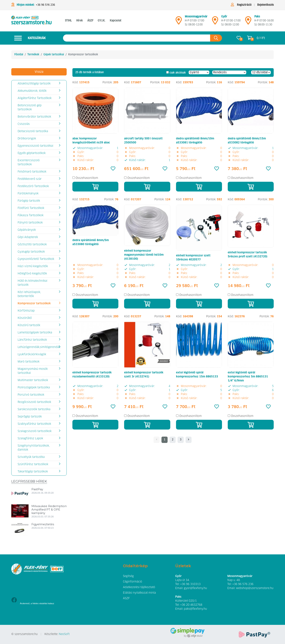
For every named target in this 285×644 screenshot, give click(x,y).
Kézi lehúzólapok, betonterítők (29, 294)
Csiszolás (24, 124)
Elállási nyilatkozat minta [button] (139, 593)
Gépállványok (27, 230)
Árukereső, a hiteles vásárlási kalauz (37, 603)
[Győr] (215, 22)
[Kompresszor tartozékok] (31, 21)
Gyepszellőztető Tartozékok (36, 259)
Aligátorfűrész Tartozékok (35, 98)
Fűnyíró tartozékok (30, 223)
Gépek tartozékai (54, 55)
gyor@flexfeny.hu (195, 588)
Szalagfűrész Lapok (30, 439)
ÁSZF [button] (90, 21)
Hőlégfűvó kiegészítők (32, 274)
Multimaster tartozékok (33, 380)
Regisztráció (244, 5)
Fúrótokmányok (28, 194)
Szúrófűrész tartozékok (33, 464)
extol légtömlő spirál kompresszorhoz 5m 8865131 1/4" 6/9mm (248, 377)
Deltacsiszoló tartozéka (33, 131)
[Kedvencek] (113, 169)
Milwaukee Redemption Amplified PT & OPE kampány (49, 509)
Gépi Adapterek (28, 237)
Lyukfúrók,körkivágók (32, 354)
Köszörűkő (25, 318)
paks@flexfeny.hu (195, 609)
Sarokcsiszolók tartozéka (34, 409)
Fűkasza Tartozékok (31, 215)
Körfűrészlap (26, 311)
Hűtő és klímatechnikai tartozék (32, 283)
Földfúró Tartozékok (31, 208)
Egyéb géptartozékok (32, 153)
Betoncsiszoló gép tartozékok (30, 108)
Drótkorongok (27, 139)
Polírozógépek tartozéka (34, 388)
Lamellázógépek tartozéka (35, 333)
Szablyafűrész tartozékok (34, 424)
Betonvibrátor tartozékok (34, 117)
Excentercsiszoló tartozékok (29, 162)
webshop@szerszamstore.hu (255, 588)
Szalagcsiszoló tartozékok (35, 431)
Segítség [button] (128, 576)
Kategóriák (28, 38)
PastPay (37, 489)
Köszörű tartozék (29, 325)
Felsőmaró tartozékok (32, 172)
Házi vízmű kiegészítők (33, 266)
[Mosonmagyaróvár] (179, 22)
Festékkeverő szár (30, 179)
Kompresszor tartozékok (34, 304)
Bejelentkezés (265, 5)
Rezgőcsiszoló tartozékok (34, 402)
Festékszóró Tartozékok (33, 186)
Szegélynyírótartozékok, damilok (34, 448)
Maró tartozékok (29, 362)
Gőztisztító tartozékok (32, 245)
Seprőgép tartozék (30, 417)
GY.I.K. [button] (101, 21)
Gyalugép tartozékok (31, 252)
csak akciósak (178, 73)
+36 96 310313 (190, 584)
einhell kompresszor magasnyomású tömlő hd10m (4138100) (144, 255)
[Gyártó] (199, 72)
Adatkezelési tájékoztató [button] (139, 587)
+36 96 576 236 (45, 5)
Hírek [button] (79, 21)
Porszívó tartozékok (31, 395)
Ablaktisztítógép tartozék (34, 84)
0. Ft (261, 38)
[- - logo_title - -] (189, 440)
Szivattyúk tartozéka (31, 457)
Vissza (39, 72)
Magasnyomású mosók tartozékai (33, 371)
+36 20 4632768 (191, 605)
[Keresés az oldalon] (137, 38)
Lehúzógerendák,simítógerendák (39, 347)
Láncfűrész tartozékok (32, 340)
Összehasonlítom (87, 178)
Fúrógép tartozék (29, 201)
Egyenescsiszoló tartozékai (35, 146)
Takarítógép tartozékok (33, 472)
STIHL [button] (68, 21)
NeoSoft (64, 634)
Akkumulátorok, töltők (32, 91)
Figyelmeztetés (43, 524)
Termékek (33, 55)
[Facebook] (14, 600)
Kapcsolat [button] (115, 21)
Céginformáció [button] (133, 582)
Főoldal (19, 55)
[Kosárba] (95, 187)
